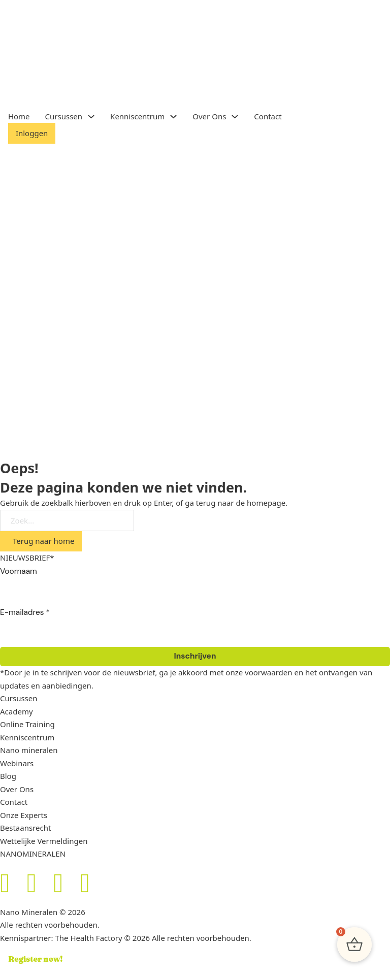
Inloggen (32, 133)
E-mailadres (25, 612)
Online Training (27, 724)
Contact (268, 116)
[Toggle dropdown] (91, 117)
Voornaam (19, 571)
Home (19, 116)
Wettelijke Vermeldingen (44, 841)
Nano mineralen (29, 750)
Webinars (17, 763)
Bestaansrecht (25, 828)
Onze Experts (24, 815)
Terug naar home (43, 541)
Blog (8, 776)
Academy (17, 711)
